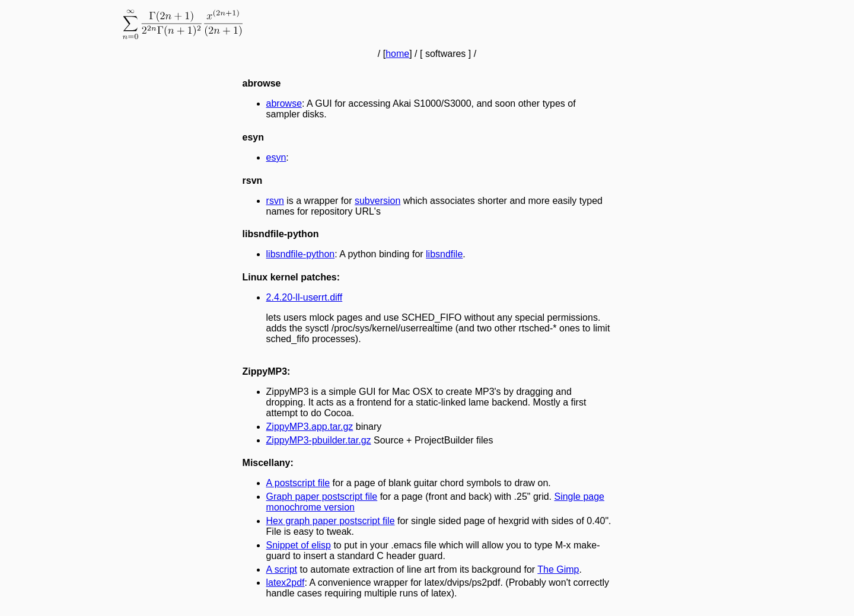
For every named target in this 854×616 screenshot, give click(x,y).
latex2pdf (286, 583)
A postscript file (298, 483)
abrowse (284, 103)
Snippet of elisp (299, 545)
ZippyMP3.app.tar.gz (310, 427)
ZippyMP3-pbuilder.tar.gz (319, 440)
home (397, 54)
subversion (377, 201)
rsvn (275, 201)
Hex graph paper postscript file (331, 521)
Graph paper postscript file (322, 497)
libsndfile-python (301, 254)
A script (282, 569)
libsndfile (444, 254)
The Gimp (558, 569)
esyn (276, 157)
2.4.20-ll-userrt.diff (305, 297)
